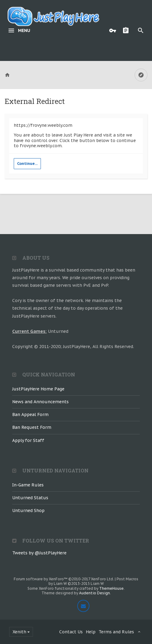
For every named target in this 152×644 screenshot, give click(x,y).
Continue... (27, 164)
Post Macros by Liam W (94, 581)
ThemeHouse (111, 588)
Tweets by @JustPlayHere (39, 553)
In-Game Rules (28, 485)
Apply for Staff (28, 440)
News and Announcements (40, 402)
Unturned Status (30, 498)
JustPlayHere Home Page (38, 389)
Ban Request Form (32, 427)
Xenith (19, 632)
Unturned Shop (28, 511)
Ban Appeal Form (30, 415)
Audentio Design (94, 593)
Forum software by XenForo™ (64, 579)
